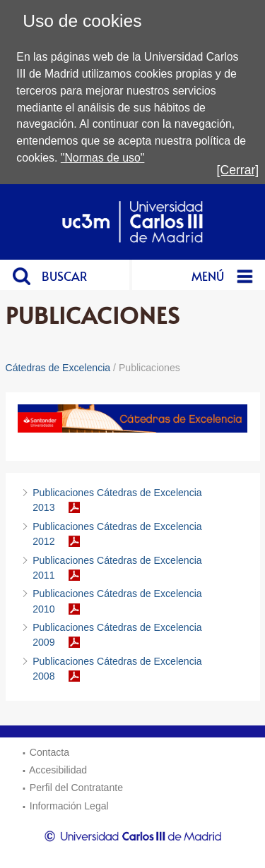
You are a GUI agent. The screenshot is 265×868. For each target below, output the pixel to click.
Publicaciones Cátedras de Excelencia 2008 (117, 669)
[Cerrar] (238, 170)
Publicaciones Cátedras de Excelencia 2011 (117, 568)
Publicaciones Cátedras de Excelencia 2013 (117, 500)
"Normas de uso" (103, 158)
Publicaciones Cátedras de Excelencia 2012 (117, 534)
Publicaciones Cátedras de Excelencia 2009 (117, 635)
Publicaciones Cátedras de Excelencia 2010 (117, 601)
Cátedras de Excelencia (58, 368)
